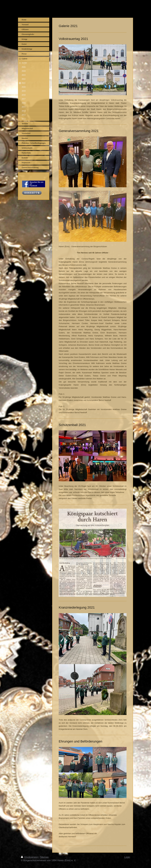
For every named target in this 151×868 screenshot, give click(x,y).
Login (127, 857)
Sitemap (44, 857)
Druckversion (30, 857)
